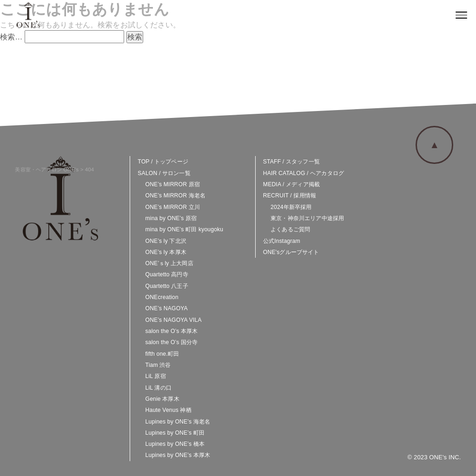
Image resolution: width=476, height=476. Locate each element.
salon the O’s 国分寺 (172, 342)
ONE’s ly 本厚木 (166, 252)
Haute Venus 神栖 (169, 410)
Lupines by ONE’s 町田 (175, 433)
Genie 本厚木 (162, 399)
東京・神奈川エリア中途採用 (307, 218)
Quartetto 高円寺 (167, 274)
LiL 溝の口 (159, 388)
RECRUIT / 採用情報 (290, 196)
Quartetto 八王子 (167, 286)
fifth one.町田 (162, 354)
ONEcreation (162, 297)
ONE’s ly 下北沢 (166, 241)
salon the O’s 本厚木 (172, 331)
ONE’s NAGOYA (167, 308)
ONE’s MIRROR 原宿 (173, 184)
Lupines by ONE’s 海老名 (178, 422)
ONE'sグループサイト (291, 252)
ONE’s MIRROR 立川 (173, 207)
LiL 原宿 (156, 376)
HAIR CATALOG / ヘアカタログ (304, 173)
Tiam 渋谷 (158, 365)
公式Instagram (282, 241)
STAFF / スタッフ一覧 (291, 162)
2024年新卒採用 (291, 207)
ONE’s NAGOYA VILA (174, 320)
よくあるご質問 (290, 229)
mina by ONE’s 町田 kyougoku (185, 229)
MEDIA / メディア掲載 (291, 184)
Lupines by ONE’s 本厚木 (178, 455)
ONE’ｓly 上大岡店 (169, 263)
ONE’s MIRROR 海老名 (176, 196)
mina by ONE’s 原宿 (171, 218)
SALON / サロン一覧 (164, 173)
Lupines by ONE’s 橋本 (175, 444)
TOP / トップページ (163, 162)
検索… (11, 37)
